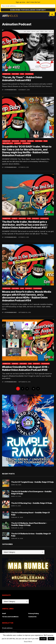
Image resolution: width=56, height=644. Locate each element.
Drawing (31, 141)
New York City (8, 143)
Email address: (7, 628)
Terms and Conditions (10, 617)
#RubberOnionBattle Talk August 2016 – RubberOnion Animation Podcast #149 (26, 368)
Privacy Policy (34, 613)
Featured (15, 74)
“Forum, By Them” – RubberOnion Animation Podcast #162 (22, 79)
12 (34, 389)
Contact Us (32, 617)
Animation (6, 74)
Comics (23, 141)
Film (22, 74)
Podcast (18, 143)
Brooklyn (15, 141)
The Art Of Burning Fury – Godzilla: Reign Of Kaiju (32, 503)
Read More (28, 642)
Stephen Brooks (11, 90)
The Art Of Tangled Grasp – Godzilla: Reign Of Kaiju (32, 482)
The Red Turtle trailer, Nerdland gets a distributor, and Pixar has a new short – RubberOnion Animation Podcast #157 (25, 225)
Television (29, 74)
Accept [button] (43, 639)
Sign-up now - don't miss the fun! (28, 2)
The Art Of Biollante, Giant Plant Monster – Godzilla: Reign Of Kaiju (29, 524)
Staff (4, 613)
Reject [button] (51, 639)
